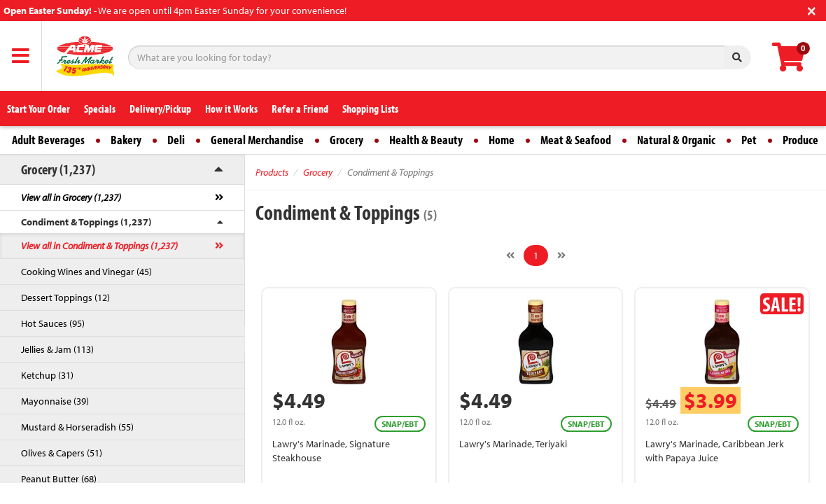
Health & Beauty (426, 140)
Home (502, 140)
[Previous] (510, 255)
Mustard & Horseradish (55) (77, 427)
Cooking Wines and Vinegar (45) (86, 272)
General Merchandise (257, 140)
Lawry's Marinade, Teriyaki (513, 444)
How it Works (231, 108)
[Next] (561, 255)
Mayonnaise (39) (55, 401)
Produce (800, 140)
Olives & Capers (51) (62, 453)
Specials (100, 108)
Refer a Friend (300, 108)
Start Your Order (38, 108)
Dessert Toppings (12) (65, 297)
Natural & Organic (676, 140)
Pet (749, 140)
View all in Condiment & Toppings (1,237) (99, 246)
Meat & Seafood (576, 140)
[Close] (812, 9)
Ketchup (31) (47, 375)
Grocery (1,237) (58, 169)
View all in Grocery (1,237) (71, 197)
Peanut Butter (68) (59, 479)
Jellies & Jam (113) (57, 349)
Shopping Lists (370, 108)
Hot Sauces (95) (53, 323)
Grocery (346, 140)
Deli (176, 140)
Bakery (126, 140)
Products (272, 172)
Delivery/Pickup (160, 108)
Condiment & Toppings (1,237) (86, 222)
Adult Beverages (48, 140)
